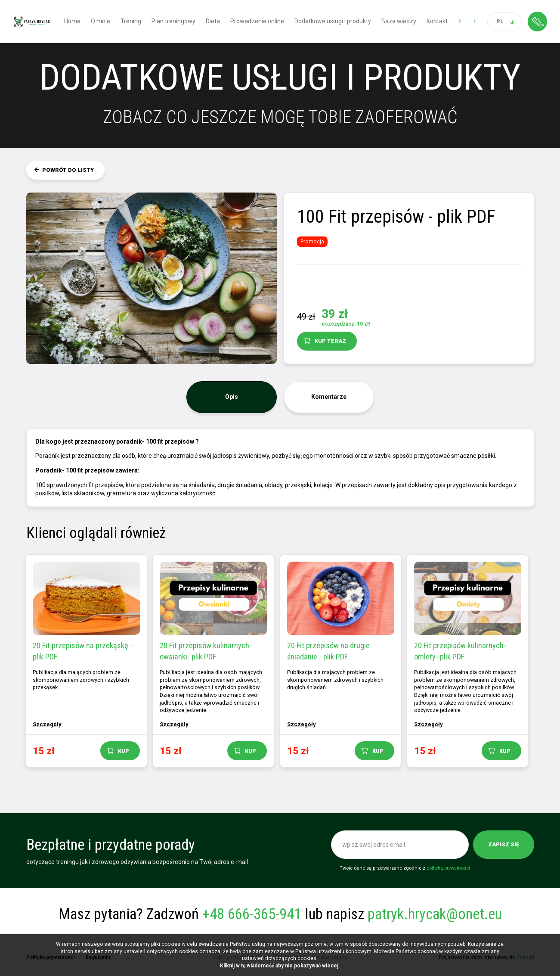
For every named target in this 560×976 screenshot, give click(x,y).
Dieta (213, 21)
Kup (124, 751)
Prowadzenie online (257, 21)
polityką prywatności (448, 870)
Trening (131, 21)
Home (72, 21)
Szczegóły (48, 724)
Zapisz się (504, 847)
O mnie (101, 21)
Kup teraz (330, 341)
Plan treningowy (173, 21)
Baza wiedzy (399, 21)
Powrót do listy (68, 170)
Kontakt (437, 21)
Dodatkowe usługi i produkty (333, 21)
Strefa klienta (537, 21)
